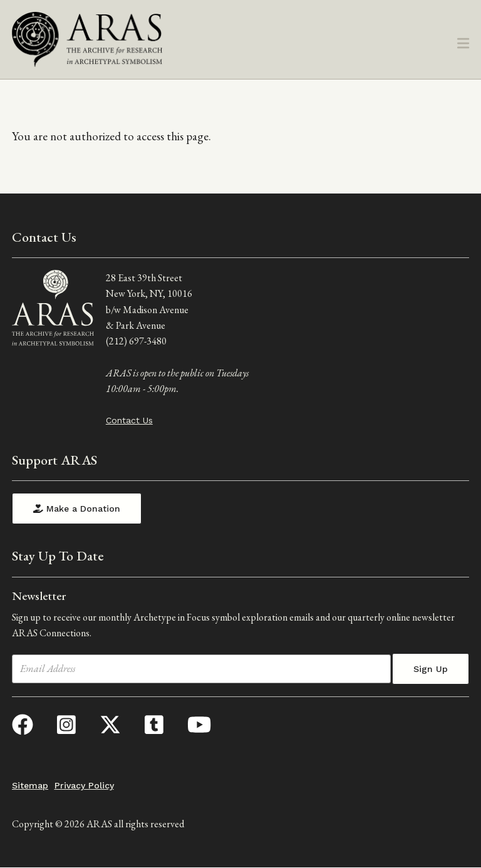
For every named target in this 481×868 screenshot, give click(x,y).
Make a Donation (77, 509)
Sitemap (30, 785)
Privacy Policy (84, 785)
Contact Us (129, 420)
